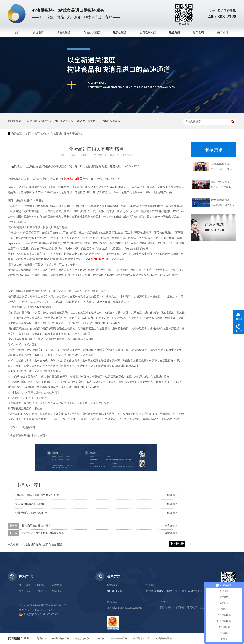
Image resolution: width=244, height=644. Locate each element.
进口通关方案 (148, 32)
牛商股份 (179, 608)
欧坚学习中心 (82, 638)
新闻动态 (198, 32)
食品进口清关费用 (87, 121)
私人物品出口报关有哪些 (36, 526)
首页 (17, 32)
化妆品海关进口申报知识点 (31, 513)
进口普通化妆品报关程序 (30, 504)
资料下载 (24, 591)
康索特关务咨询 (119, 638)
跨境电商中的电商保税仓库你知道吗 (43, 533)
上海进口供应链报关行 (38, 121)
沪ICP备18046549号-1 (42, 610)
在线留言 (41, 591)
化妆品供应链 (92, 32)
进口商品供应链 (64, 121)
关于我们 (222, 32)
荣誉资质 (57, 585)
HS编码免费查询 (61, 638)
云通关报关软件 (164, 638)
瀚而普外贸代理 (141, 638)
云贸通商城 (40, 638)
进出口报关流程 (111, 121)
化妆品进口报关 (32, 545)
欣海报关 (100, 638)
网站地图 (57, 591)
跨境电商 (38, 32)
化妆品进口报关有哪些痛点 (67, 134)
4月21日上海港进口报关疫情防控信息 (37, 495)
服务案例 (174, 32)
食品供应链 (64, 32)
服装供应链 (120, 32)
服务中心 (41, 585)
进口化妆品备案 (53, 545)
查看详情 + (171, 526)
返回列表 (177, 544)
